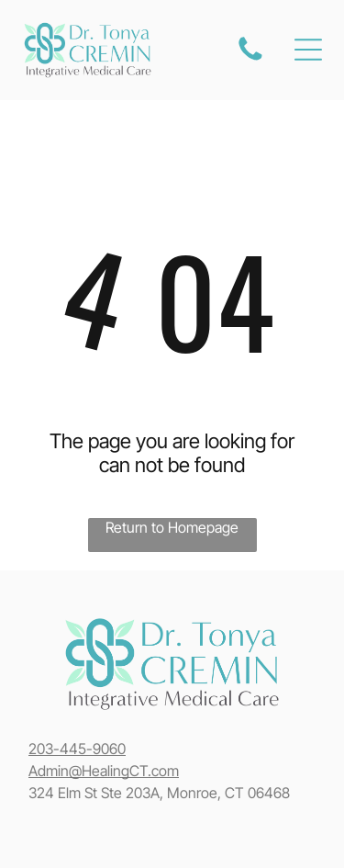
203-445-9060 (77, 749)
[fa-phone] (250, 59)
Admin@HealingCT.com (104, 771)
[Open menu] (308, 50)
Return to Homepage (172, 527)
